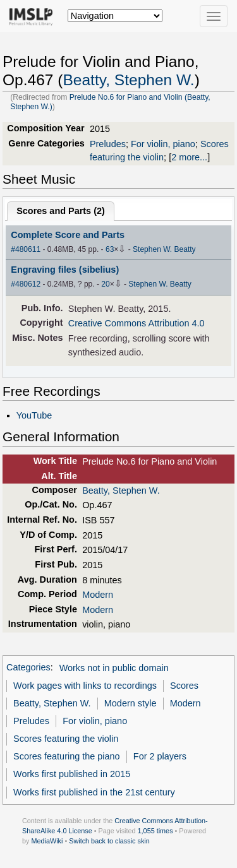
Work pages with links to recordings (85, 686)
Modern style (131, 703)
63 (110, 249)
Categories (28, 668)
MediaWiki (47, 841)
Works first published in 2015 (72, 774)
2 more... (189, 157)
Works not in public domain (114, 668)
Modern (98, 595)
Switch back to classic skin (109, 841)
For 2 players (160, 756)
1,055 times (155, 831)
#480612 (26, 284)
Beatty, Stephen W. (128, 80)
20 (105, 284)
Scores (184, 686)
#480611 (26, 249)
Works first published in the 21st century (94, 792)
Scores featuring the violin (66, 739)
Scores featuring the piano (67, 756)
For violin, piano (163, 144)
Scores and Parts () (61, 211)
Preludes (108, 144)
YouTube (34, 415)
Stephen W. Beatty (164, 249)
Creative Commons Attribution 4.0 (137, 323)
